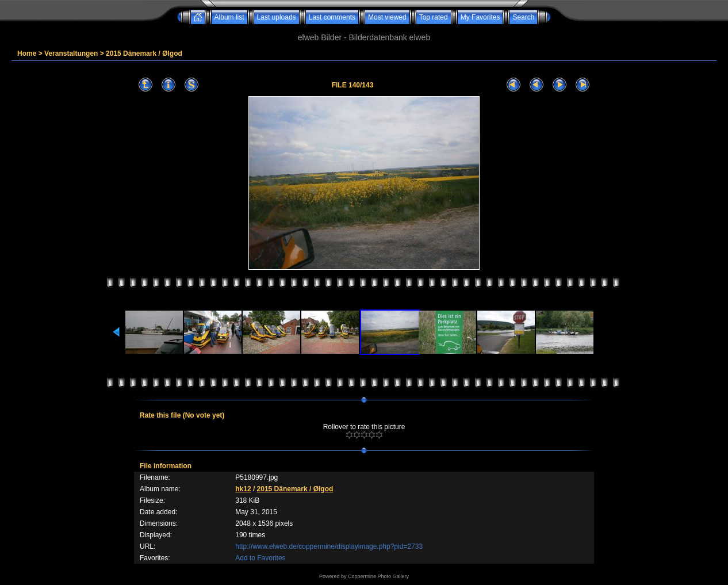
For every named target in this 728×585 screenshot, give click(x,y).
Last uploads (277, 17)
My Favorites (480, 17)
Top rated (434, 17)
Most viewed (387, 17)
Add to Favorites (260, 558)
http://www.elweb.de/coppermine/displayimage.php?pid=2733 (329, 546)
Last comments (332, 17)
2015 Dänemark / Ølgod (144, 53)
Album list (229, 17)
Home (27, 53)
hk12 (243, 489)
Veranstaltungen (71, 53)
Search (523, 17)
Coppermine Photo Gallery (378, 576)
